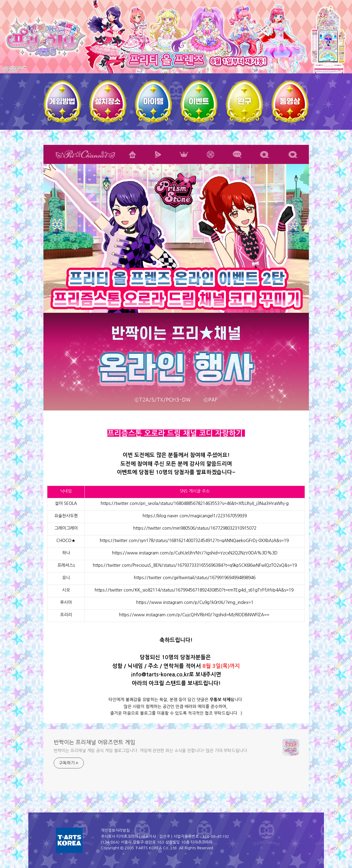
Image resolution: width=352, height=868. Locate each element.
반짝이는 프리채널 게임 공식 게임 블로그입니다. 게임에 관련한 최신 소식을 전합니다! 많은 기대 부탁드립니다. (151, 751)
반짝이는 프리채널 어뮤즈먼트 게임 (94, 742)
